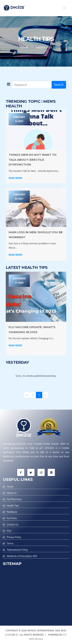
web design (36, 639)
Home (24, 47)
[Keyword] (32, 85)
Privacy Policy (14, 537)
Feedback (12, 512)
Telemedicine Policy (17, 550)
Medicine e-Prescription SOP (22, 556)
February (19, 119)
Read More (15, 178)
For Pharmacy (14, 499)
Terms (10, 543)
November (19, 281)
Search (59, 85)
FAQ (9, 531)
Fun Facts (12, 518)
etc (65, 635)
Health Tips (13, 506)
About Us (12, 493)
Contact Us (13, 525)
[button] (65, 8)
